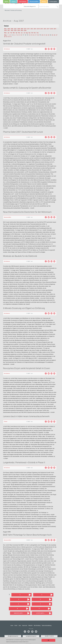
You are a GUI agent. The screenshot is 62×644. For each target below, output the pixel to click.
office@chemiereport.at (13, 637)
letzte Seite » (40, 614)
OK (48, 640)
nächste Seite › (19, 614)
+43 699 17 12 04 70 (49, 637)
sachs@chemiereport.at (31, 637)
